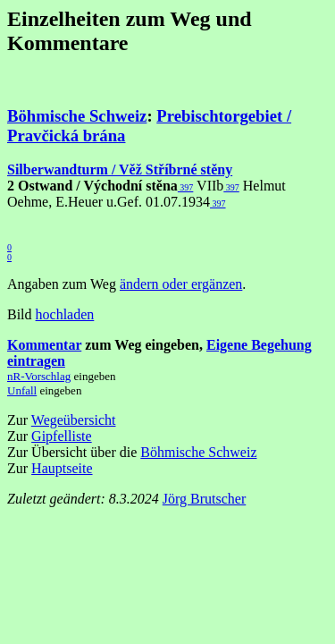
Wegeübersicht (74, 420)
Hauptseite (62, 468)
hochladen (65, 314)
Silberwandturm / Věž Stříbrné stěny (120, 169)
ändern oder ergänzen (181, 284)
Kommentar (44, 345)
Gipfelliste (62, 436)
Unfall (22, 390)
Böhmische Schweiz (77, 116)
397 (186, 187)
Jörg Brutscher (204, 499)
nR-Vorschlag (39, 376)
